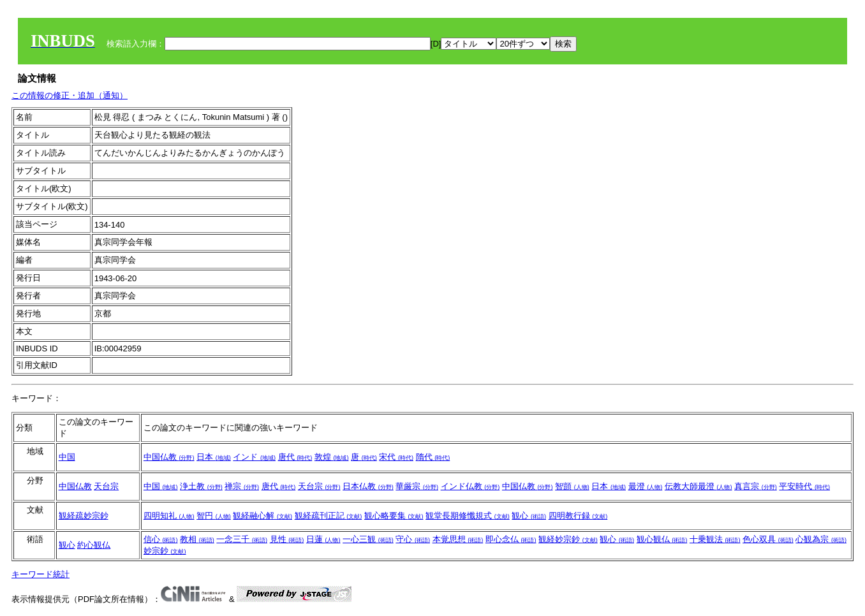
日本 (214, 457)
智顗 (572, 486)
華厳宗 (417, 486)
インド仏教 (470, 486)
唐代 (295, 457)
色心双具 (768, 539)
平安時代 (804, 486)
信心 (161, 539)
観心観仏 (662, 539)
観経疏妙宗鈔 (84, 516)
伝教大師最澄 (699, 486)
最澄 (646, 486)
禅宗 (242, 486)
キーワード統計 (41, 574)
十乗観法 (715, 539)
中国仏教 (169, 457)
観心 (529, 516)
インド (254, 457)
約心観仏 (94, 545)
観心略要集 (394, 516)
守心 (413, 539)
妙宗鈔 (165, 551)
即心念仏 (511, 539)
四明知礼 (169, 516)
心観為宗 (821, 539)
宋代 (396, 457)
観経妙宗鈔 (568, 539)
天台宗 (106, 486)
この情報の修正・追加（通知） (70, 95)
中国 (67, 457)
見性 (287, 539)
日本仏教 (368, 486)
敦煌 (332, 457)
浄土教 (201, 486)
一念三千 (242, 539)
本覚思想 (458, 539)
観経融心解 (262, 516)
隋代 (433, 457)
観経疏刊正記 (329, 516)
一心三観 (368, 539)
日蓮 (323, 539)
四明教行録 (578, 516)
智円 (214, 516)
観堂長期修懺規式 (468, 516)
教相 (197, 539)
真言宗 (756, 486)
